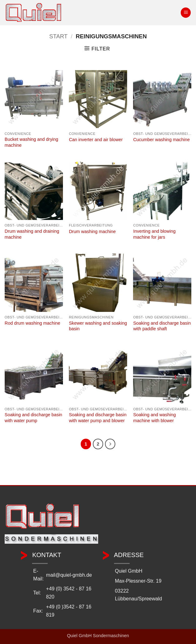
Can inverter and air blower (96, 140)
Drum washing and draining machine (32, 234)
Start (58, 36)
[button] (186, 13)
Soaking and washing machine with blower (154, 418)
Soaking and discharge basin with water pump (33, 418)
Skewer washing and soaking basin (98, 326)
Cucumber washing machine (161, 140)
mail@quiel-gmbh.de (69, 575)
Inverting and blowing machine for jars (154, 234)
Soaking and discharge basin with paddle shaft (162, 326)
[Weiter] (110, 444)
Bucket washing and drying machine (31, 142)
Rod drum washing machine (32, 323)
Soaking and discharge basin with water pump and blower (98, 418)
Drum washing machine (92, 231)
